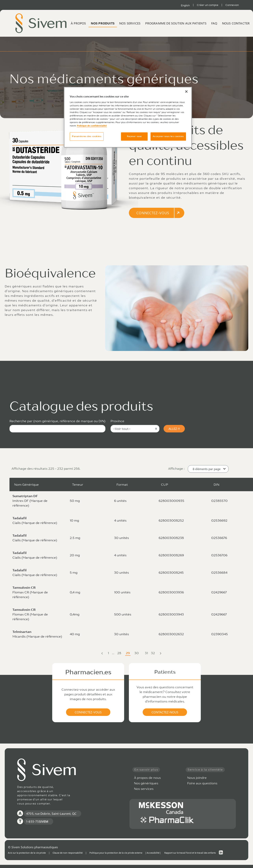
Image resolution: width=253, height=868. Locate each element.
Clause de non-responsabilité (68, 853)
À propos (78, 23)
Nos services (130, 23)
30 (137, 653)
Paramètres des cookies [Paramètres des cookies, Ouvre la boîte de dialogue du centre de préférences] (87, 136)
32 (153, 653)
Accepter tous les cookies (168, 136)
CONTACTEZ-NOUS (165, 712)
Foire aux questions (202, 783)
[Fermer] (186, 92)
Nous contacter (236, 23)
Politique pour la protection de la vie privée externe (116, 853)
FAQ (214, 23)
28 (120, 653)
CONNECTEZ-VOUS (158, 213)
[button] (208, 469)
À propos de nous (147, 778)
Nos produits (103, 23)
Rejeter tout (134, 136)
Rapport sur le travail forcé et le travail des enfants (190, 853)
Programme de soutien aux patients (176, 23)
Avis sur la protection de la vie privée (27, 853)
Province (117, 421)
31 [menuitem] (148, 653)
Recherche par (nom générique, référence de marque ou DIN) (57, 421)
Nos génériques (146, 783)
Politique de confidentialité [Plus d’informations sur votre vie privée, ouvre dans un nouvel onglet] (92, 126)
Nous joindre (197, 778)
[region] (128, 117)
